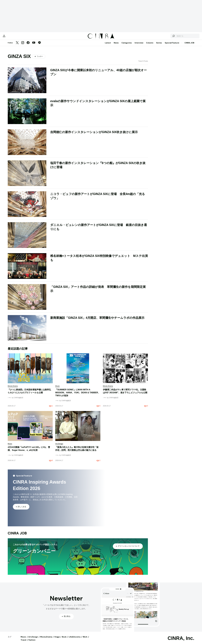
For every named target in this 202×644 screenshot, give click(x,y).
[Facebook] (28, 45)
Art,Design (33, 639)
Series (159, 45)
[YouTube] (34, 45)
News (116, 45)
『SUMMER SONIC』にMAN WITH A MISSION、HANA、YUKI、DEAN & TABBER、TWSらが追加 (78, 395)
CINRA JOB (189, 45)
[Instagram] (23, 45)
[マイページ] (13, 37)
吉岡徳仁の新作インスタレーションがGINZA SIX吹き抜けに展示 (94, 135)
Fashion (32, 642)
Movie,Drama (46, 639)
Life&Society (75, 639)
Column (150, 45)
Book (64, 639)
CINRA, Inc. (181, 641)
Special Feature (172, 45)
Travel (23, 642)
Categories (127, 45)
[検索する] (164, 37)
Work (85, 639)
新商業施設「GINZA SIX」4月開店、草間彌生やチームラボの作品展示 (97, 320)
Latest (108, 45)
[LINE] (39, 45)
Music (23, 639)
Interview (139, 45)
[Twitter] (17, 45)
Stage (57, 639)
